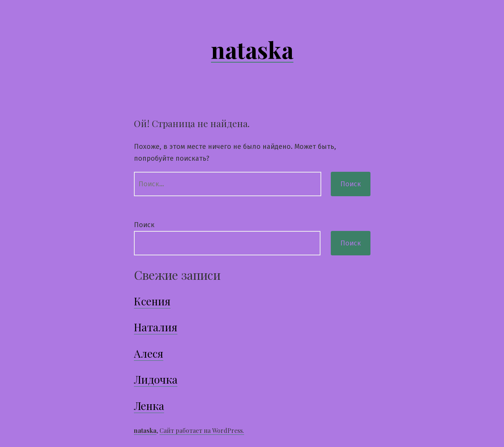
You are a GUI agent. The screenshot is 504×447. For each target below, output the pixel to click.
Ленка (149, 406)
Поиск (144, 225)
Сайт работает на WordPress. (202, 430)
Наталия (156, 327)
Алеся (149, 353)
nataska (252, 49)
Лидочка (156, 379)
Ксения (152, 301)
